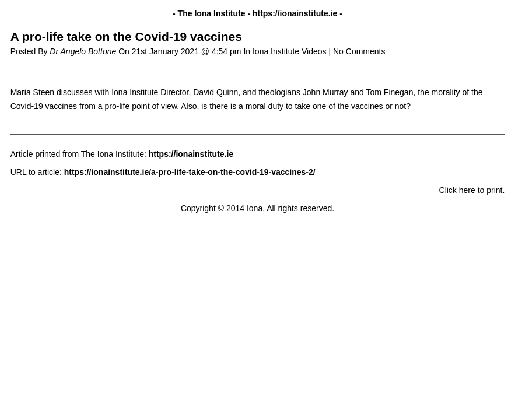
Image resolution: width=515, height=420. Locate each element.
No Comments (359, 51)
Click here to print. (472, 190)
